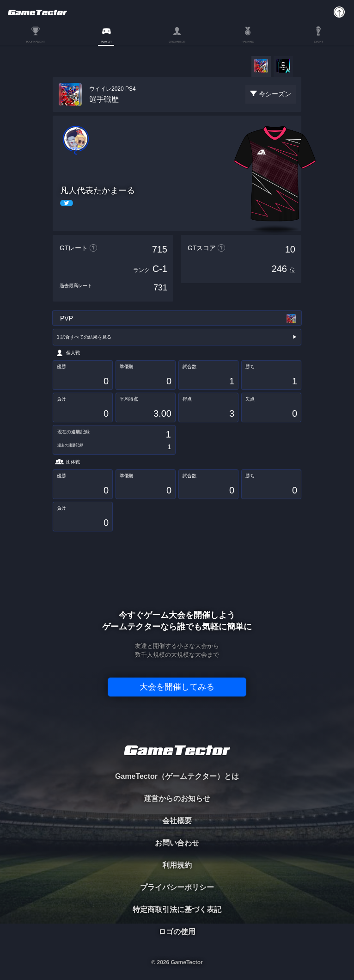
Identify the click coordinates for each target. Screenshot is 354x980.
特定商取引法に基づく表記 (177, 909)
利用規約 (177, 865)
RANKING (247, 42)
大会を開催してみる (177, 687)
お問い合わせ (177, 843)
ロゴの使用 (177, 932)
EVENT (318, 42)
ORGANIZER (177, 42)
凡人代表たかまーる (98, 191)
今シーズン (275, 94)
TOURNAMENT (35, 42)
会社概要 (177, 821)
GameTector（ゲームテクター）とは (177, 776)
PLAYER (106, 42)
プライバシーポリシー (177, 887)
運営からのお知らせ (177, 798)
